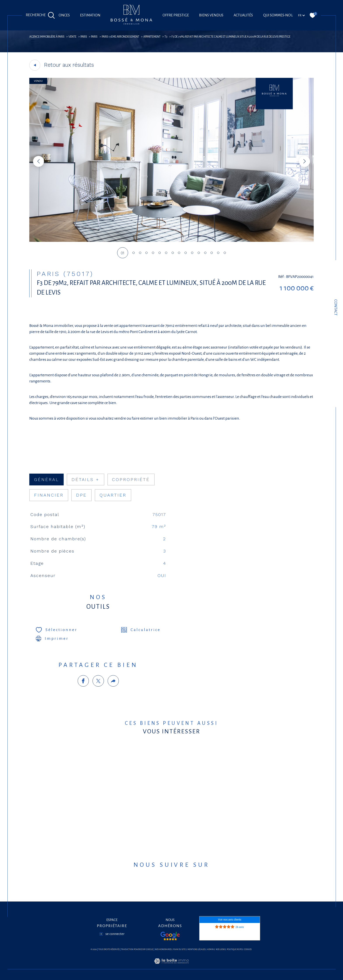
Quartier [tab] (113, 495)
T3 (166, 37)
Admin (210, 949)
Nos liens (220, 949)
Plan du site (179, 949)
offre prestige (176, 15)
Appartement (152, 37)
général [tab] (47, 480)
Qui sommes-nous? (280, 15)
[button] (304, 161)
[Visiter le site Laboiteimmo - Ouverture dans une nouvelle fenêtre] (171, 966)
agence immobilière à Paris (47, 37)
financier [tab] (49, 495)
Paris (84, 37)
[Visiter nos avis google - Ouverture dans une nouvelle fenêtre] (170, 936)
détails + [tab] (86, 480)
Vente (72, 37)
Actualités (243, 15)
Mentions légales (196, 949)
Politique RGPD (234, 949)
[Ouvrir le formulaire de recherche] (40, 15)
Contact (336, 307)
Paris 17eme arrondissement (121, 37)
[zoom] (171, 241)
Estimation (90, 15)
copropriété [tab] (131, 480)
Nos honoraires (163, 949)
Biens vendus (211, 15)
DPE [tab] (82, 495)
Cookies (248, 949)
